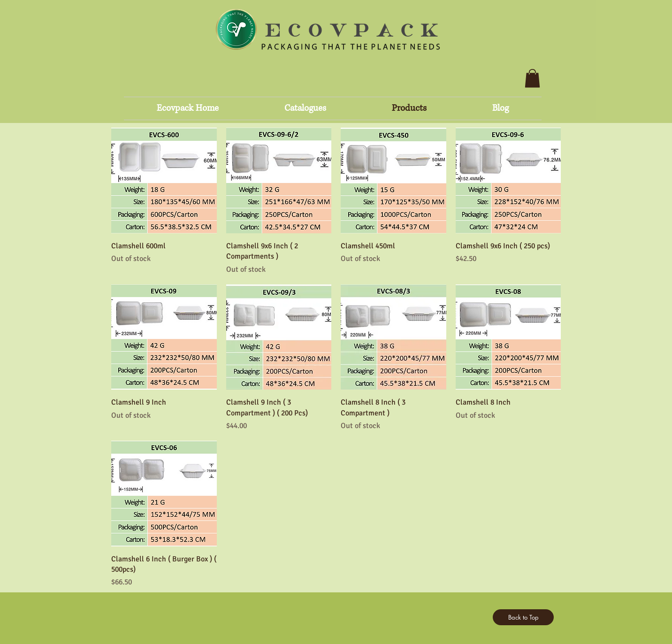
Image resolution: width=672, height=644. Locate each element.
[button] (532, 78)
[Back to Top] (523, 617)
